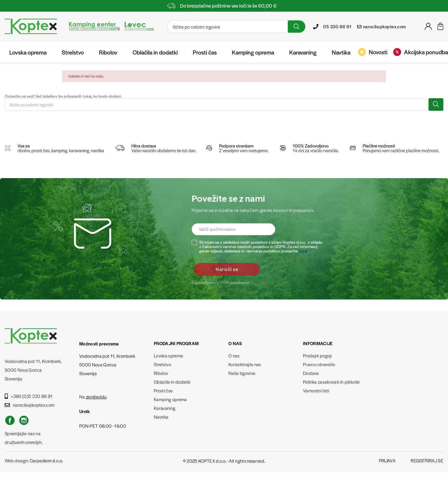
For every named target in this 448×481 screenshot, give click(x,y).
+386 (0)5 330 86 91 (29, 396)
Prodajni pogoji (317, 356)
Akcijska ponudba (421, 52)
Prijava (387, 460)
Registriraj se (427, 460)
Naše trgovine (242, 373)
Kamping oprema (253, 52)
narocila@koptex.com (30, 405)
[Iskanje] (227, 27)
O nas (234, 356)
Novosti (373, 52)
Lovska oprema (28, 52)
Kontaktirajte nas (245, 364)
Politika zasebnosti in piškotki (331, 382)
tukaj (303, 251)
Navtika (341, 52)
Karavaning (303, 52)
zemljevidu (96, 397)
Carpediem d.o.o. (46, 460)
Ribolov (108, 52)
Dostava (311, 373)
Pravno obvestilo (319, 364)
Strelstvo (73, 52)
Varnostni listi (316, 390)
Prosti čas (205, 52)
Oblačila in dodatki (155, 52)
